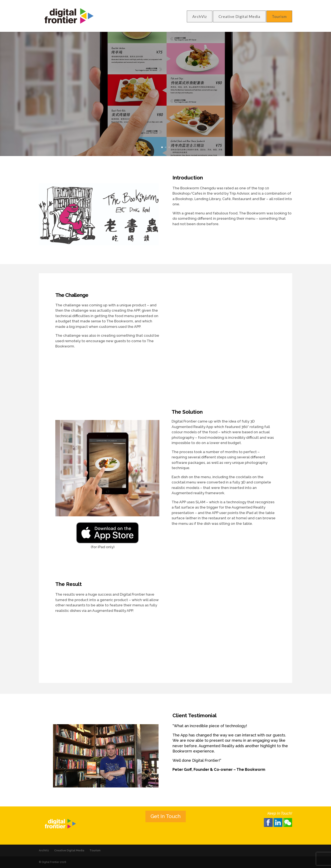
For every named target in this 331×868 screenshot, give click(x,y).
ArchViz (200, 16)
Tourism (279, 16)
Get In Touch (166, 816)
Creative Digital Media (239, 16)
